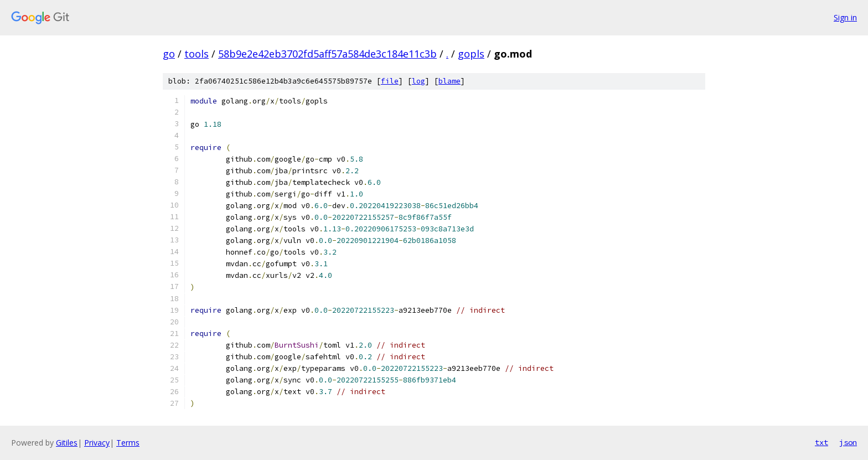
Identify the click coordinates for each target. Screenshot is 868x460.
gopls (471, 54)
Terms (128, 443)
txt (821, 442)
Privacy (97, 443)
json (848, 442)
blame (449, 81)
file (390, 81)
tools (197, 54)
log (418, 81)
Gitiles (67, 443)
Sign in (845, 17)
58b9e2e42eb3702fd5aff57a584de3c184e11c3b (327, 54)
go (169, 54)
